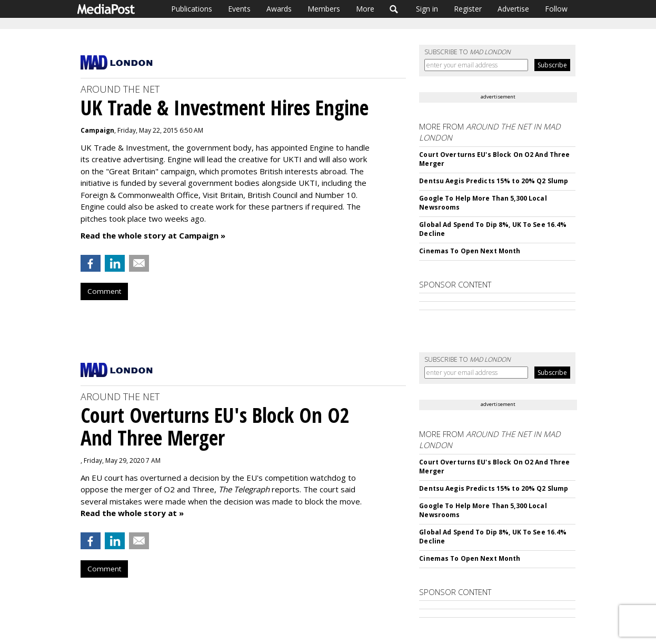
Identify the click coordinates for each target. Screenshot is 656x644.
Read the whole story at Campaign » (153, 235)
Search (394, 9)
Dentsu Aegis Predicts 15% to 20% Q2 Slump (494, 181)
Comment (104, 291)
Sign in (427, 9)
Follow (556, 9)
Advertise (513, 9)
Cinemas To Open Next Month (470, 251)
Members (324, 9)
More (365, 9)
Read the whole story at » (132, 513)
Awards (279, 9)
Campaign (97, 130)
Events (239, 9)
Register (468, 9)
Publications (192, 9)
